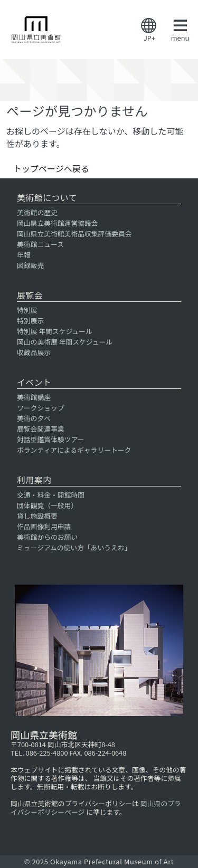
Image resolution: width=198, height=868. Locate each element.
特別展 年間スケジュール (55, 331)
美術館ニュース (40, 244)
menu (180, 30)
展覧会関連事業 (41, 429)
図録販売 (30, 265)
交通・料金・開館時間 (51, 495)
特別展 (27, 310)
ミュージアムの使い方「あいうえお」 (74, 547)
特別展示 (30, 321)
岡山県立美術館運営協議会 (58, 223)
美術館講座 (34, 397)
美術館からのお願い (47, 537)
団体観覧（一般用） (47, 505)
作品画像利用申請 (44, 526)
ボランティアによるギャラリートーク (74, 450)
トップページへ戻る (51, 168)
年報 (24, 255)
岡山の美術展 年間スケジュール (65, 342)
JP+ (149, 30)
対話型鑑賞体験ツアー (50, 439)
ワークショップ (41, 408)
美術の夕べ (34, 418)
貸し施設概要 (37, 516)
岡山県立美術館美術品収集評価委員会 (74, 233)
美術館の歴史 (37, 212)
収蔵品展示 (34, 352)
